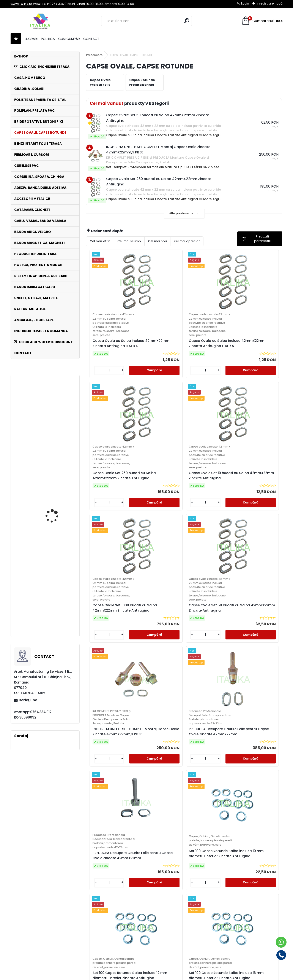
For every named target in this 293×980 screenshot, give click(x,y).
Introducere (94, 55)
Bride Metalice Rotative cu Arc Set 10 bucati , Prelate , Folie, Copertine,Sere (41, 533)
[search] (187, 21)
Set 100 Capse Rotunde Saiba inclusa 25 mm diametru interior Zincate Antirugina (184, 831)
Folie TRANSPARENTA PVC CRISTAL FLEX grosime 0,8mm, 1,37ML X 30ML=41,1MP (57, 612)
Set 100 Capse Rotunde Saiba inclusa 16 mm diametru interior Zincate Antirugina (257, 685)
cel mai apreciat (187, 241)
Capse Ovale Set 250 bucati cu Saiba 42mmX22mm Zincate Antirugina (208, 369)
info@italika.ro (147, 923)
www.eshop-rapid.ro (160, 976)
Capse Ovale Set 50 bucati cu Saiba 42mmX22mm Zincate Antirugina (159, 537)
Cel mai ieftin (100, 241)
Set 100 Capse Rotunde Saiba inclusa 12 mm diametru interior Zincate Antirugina (208, 685)
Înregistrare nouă (269, 3)
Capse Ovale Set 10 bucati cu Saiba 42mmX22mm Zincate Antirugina (257, 369)
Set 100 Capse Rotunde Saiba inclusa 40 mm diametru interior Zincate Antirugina (233, 831)
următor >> (192, 888)
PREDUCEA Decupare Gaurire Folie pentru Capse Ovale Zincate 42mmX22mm (255, 533)
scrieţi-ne (28, 700)
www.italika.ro (146, 913)
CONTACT (91, 39)
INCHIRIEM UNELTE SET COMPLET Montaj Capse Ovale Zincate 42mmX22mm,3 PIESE (57, 435)
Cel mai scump (129, 241)
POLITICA (48, 39)
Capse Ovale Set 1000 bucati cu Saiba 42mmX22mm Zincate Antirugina (110, 537)
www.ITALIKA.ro (22, 4)
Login (245, 3)
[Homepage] (16, 39)
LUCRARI (31, 39)
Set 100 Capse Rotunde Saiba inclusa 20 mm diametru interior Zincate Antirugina (135, 831)
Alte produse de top (184, 213)
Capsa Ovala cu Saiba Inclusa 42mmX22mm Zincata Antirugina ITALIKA (110, 369)
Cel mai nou (157, 241)
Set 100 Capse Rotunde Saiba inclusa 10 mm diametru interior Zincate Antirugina (159, 685)
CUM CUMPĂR (69, 39)
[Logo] (40, 21)
